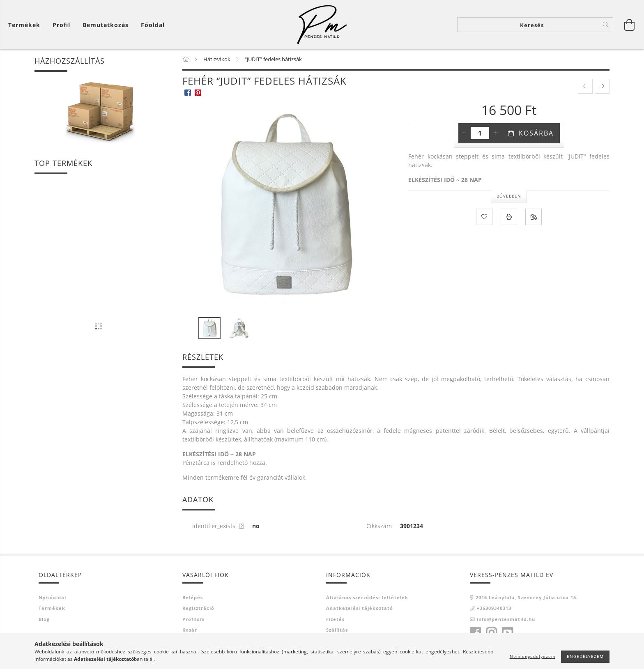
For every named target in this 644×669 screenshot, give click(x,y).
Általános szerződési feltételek (367, 597)
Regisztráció (198, 608)
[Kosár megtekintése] (26, 25)
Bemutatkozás (106, 25)
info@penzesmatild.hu (506, 619)
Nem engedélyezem (532, 656)
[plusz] (495, 133)
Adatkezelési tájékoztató (360, 608)
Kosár (190, 630)
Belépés (193, 597)
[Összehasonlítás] (534, 217)
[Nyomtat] (509, 217)
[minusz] (465, 133)
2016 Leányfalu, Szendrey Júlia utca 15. (527, 597)
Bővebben (509, 196)
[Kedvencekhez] (484, 217)
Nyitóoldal (52, 597)
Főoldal (153, 25)
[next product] (602, 86)
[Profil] (61, 25)
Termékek (52, 608)
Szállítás (337, 630)
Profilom (194, 619)
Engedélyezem (585, 656)
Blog (44, 619)
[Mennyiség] (480, 133)
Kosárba (536, 133)
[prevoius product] (585, 86)
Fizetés (335, 619)
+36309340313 (494, 608)
